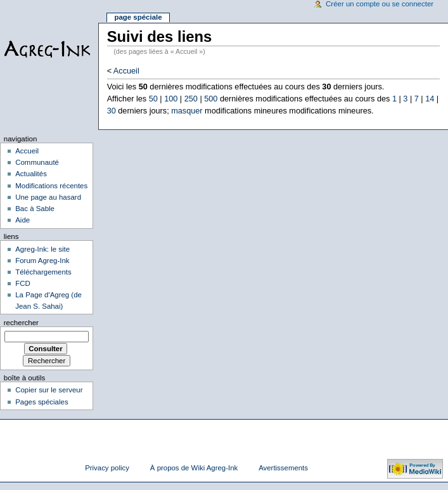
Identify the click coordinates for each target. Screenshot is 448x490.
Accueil (126, 71)
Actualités (31, 174)
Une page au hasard (48, 197)
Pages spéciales (42, 402)
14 (430, 99)
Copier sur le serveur (49, 390)
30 (112, 111)
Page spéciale (138, 17)
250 (191, 99)
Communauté (37, 162)
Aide (22, 220)
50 (153, 99)
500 (211, 99)
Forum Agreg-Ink (42, 261)
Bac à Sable (35, 209)
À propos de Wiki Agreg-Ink (194, 468)
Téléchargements (43, 272)
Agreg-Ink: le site (42, 249)
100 (171, 99)
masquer (187, 111)
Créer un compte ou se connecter (380, 4)
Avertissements (283, 468)
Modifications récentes (51, 186)
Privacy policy (107, 468)
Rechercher (21, 323)
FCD (23, 283)
